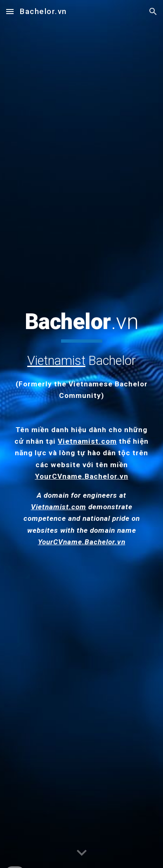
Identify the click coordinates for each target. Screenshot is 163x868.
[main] (81, 355)
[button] (10, 11)
